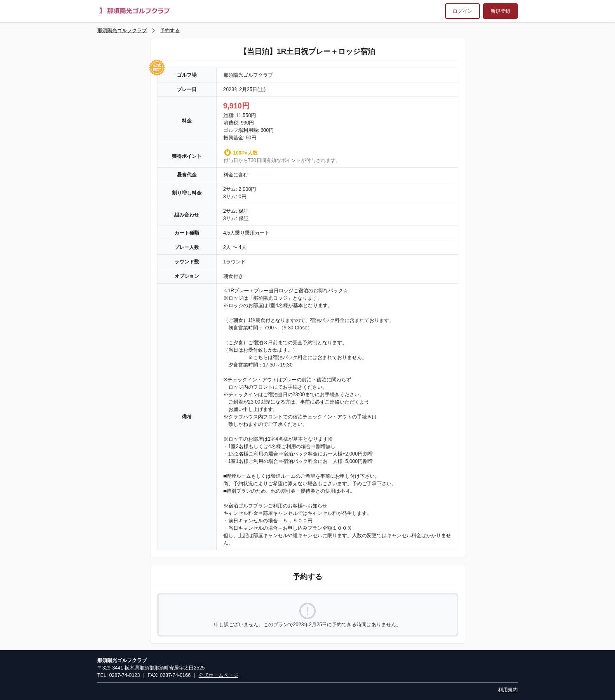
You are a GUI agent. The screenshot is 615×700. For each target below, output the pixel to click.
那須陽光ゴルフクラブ (122, 31)
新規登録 (500, 11)
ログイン (462, 11)
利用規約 (508, 690)
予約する (170, 31)
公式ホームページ (218, 675)
